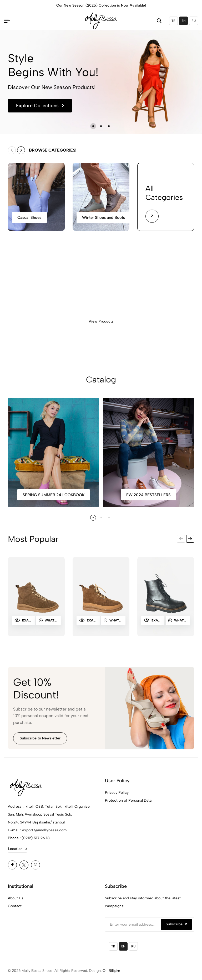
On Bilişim (111, 971)
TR (173, 21)
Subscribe (176, 924)
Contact (15, 906)
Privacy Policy (117, 793)
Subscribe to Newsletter (40, 742)
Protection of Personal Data (128, 800)
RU (194, 21)
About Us (16, 898)
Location (17, 849)
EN (183, 21)
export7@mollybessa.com (44, 830)
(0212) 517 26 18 (36, 838)
